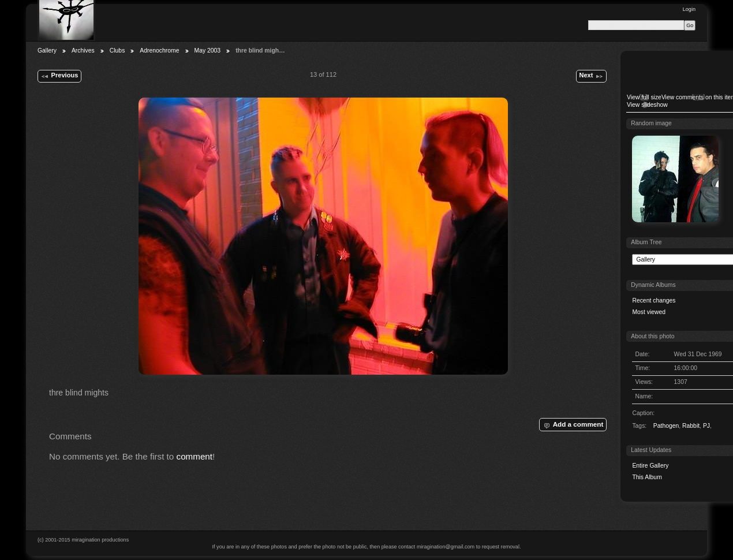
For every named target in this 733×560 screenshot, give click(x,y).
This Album (647, 477)
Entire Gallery (650, 466)
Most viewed (649, 312)
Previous (59, 76)
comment (195, 456)
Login (689, 9)
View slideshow (647, 105)
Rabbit (691, 426)
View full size (644, 97)
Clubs (117, 51)
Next (591, 76)
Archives (83, 51)
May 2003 (208, 51)
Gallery (47, 51)
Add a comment (573, 425)
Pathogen (666, 426)
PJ (706, 426)
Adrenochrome (159, 51)
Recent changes (654, 300)
